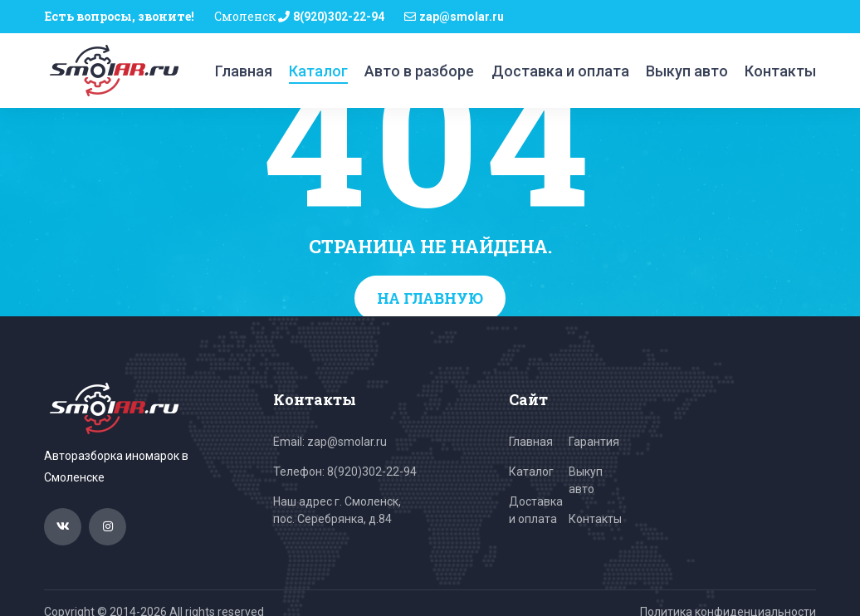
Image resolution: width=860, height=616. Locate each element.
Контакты (780, 71)
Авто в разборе (419, 71)
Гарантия (594, 442)
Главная (244, 71)
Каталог (318, 71)
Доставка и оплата (560, 71)
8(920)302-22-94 (339, 17)
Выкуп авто (687, 71)
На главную (430, 298)
